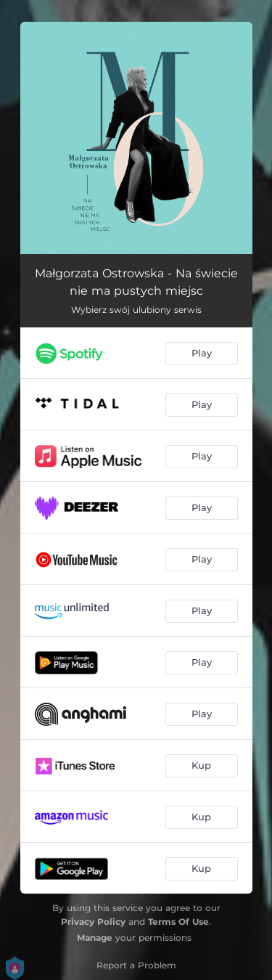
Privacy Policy (93, 922)
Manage (95, 938)
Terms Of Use (178, 922)
